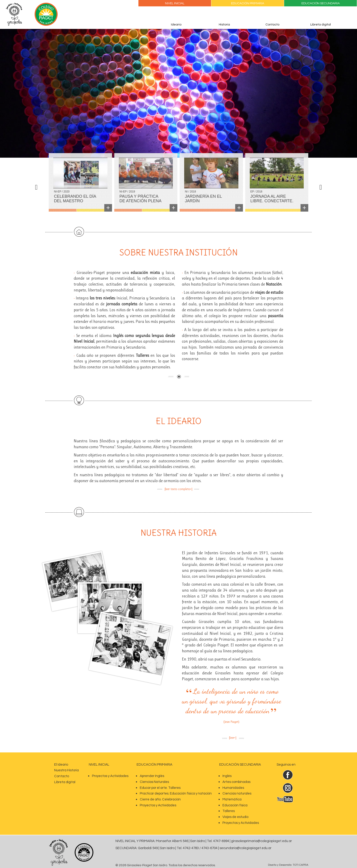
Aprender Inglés (152, 776)
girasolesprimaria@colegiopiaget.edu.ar (261, 841)
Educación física (235, 805)
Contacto (272, 25)
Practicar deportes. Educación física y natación (176, 793)
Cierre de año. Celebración (160, 799)
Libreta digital (321, 25)
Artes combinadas (236, 782)
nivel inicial (99, 765)
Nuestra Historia (66, 770)
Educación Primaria (248, 3)
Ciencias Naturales (154, 782)
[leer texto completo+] (178, 489)
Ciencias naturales (237, 793)
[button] (37, 84)
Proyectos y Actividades (110, 776)
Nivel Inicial (175, 3)
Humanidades (233, 788)
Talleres (229, 811)
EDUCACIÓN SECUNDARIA (240, 765)
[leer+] (233, 738)
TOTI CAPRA (301, 865)
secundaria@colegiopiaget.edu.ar (245, 848)
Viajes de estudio (235, 817)
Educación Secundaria (321, 3)
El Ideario (61, 765)
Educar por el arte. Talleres (160, 788)
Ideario (176, 25)
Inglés (227, 776)
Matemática (232, 799)
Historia (224, 25)
